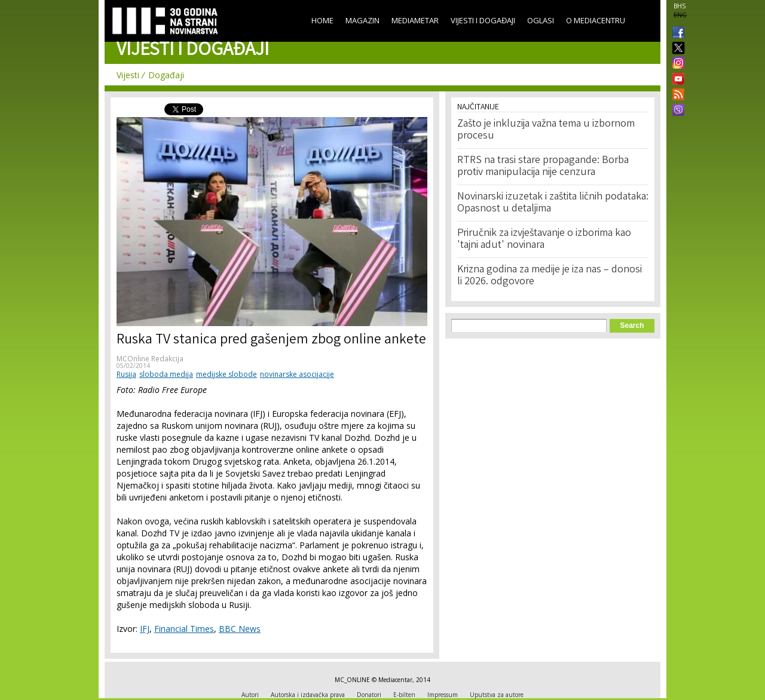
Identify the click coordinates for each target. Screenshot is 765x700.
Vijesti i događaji (483, 20)
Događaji (166, 75)
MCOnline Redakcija (150, 359)
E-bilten (404, 695)
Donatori (369, 695)
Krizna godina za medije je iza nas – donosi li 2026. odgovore (550, 276)
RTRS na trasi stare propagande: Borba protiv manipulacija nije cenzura (543, 167)
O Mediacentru (596, 20)
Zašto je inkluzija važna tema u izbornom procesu (546, 130)
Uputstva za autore (497, 695)
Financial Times (184, 629)
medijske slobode (227, 374)
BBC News (240, 629)
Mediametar (415, 20)
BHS (680, 6)
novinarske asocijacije (297, 374)
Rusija (126, 374)
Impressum (443, 695)
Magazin (362, 20)
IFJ (145, 629)
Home (322, 20)
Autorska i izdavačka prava (308, 695)
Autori (250, 695)
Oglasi (541, 20)
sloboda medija (166, 374)
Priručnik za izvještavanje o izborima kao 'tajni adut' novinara (544, 240)
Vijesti (128, 75)
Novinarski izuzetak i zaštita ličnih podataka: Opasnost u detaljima (553, 203)
